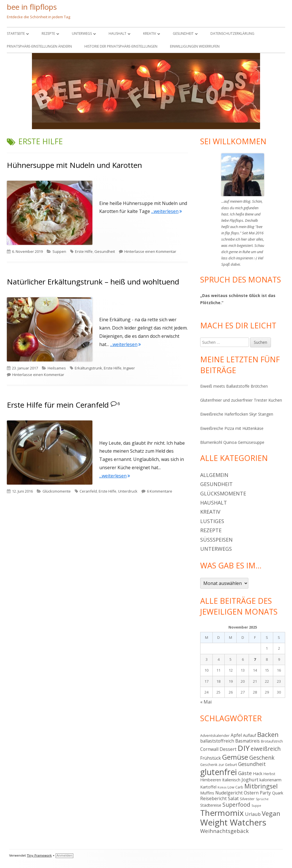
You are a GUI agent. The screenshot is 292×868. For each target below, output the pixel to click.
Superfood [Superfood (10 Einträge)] (236, 805)
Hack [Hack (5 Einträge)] (258, 774)
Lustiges (212, 521)
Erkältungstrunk (88, 368)
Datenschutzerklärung (232, 33)
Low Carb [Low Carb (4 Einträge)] (235, 787)
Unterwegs (82, 33)
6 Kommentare (160, 491)
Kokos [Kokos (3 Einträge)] (222, 787)
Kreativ (150, 33)
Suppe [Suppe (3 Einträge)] (256, 806)
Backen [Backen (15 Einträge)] (268, 734)
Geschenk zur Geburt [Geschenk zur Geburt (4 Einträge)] (219, 765)
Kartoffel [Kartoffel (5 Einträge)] (208, 787)
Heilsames (57, 368)
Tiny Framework (39, 856)
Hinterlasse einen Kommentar (150, 251)
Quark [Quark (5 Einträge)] (278, 793)
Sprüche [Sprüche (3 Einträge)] (262, 799)
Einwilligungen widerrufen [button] (195, 46)
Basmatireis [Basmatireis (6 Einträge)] (248, 741)
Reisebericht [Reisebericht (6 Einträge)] (213, 798)
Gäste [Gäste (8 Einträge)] (245, 773)
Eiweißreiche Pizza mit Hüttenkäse (232, 428)
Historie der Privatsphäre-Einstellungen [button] (121, 46)
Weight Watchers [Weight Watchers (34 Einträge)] (233, 822)
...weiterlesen (167, 211)
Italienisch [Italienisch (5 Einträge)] (231, 780)
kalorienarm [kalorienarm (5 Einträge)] (270, 780)
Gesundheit (183, 33)
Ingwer (129, 368)
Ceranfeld (88, 491)
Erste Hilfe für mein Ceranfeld (58, 405)
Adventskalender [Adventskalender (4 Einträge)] (215, 735)
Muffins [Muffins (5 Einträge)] (207, 793)
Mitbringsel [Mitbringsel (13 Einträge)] (261, 786)
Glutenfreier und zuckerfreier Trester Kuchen (241, 400)
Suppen (59, 251)
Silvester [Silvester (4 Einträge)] (247, 799)
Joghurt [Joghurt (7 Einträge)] (250, 779)
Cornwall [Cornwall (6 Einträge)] (209, 749)
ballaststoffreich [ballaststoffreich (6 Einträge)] (217, 741)
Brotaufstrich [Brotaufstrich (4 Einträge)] (272, 741)
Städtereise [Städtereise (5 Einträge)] (211, 805)
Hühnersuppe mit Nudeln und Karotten (74, 165)
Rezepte (48, 33)
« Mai (206, 702)
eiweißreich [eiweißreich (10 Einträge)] (266, 749)
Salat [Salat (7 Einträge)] (233, 798)
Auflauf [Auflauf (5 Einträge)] (250, 735)
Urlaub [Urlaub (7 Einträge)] (253, 814)
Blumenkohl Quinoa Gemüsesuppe (232, 442)
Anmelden (64, 856)
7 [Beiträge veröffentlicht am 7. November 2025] (255, 659)
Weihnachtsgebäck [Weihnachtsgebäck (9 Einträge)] (224, 831)
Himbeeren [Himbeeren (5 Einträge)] (211, 780)
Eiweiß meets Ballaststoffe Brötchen (234, 386)
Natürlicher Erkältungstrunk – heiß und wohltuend (93, 282)
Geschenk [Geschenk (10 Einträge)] (262, 758)
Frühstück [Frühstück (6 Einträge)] (211, 758)
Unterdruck (128, 491)
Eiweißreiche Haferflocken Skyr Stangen (237, 414)
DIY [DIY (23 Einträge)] (244, 748)
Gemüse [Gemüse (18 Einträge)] (235, 757)
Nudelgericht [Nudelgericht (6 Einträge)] (229, 793)
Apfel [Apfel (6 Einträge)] (236, 735)
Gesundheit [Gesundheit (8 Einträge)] (252, 764)
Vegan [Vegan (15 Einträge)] (271, 813)
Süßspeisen (216, 540)
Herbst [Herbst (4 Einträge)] (269, 774)
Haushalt (117, 33)
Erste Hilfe (84, 251)
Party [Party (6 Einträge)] (265, 793)
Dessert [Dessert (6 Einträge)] (228, 749)
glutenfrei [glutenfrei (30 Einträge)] (219, 772)
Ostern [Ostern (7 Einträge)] (251, 793)
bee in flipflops (32, 7)
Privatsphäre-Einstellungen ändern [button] (39, 46)
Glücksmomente (57, 491)
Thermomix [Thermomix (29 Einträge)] (222, 813)
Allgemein (214, 475)
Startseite (16, 33)
